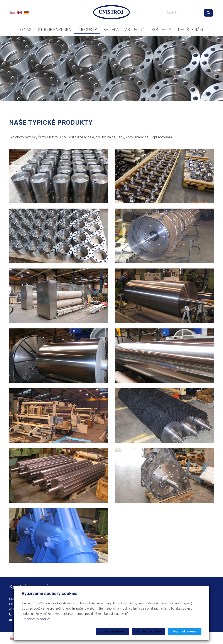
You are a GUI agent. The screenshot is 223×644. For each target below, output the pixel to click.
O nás (26, 30)
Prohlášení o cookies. (36, 619)
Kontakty (162, 30)
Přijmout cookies (185, 631)
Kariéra (111, 30)
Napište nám (190, 30)
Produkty (87, 30)
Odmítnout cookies (149, 631)
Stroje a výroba (54, 30)
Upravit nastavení (113, 631)
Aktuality (135, 30)
